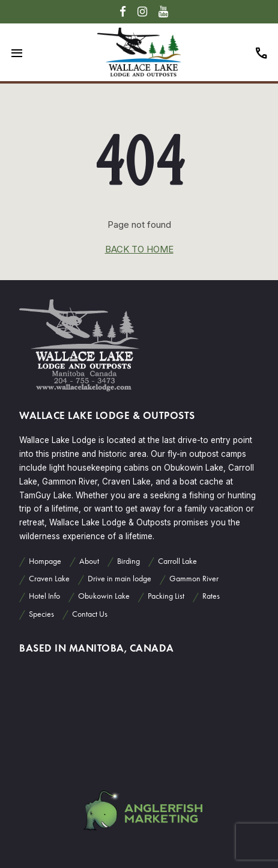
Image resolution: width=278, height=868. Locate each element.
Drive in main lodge (119, 579)
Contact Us (90, 614)
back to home (139, 249)
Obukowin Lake (104, 596)
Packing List (166, 596)
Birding (128, 561)
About (89, 561)
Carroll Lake (177, 561)
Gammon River (194, 579)
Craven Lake (49, 579)
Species (41, 614)
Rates (211, 596)
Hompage (45, 561)
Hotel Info (44, 596)
